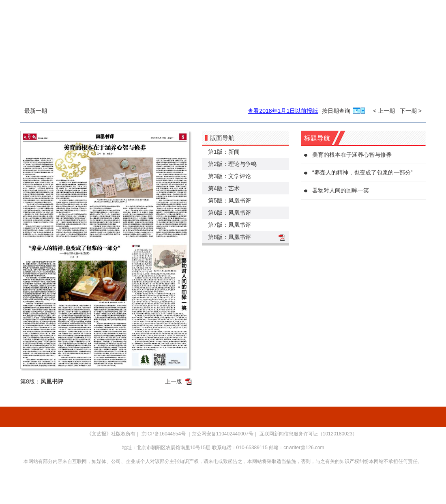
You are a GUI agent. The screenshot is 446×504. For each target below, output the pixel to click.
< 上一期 (384, 111)
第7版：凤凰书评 (229, 225)
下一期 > (411, 111)
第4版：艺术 (224, 188)
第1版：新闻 (224, 152)
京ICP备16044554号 (164, 434)
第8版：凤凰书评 (229, 237)
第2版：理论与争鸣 (232, 164)
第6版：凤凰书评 (229, 213)
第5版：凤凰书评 (229, 200)
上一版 (174, 381)
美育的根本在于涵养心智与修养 (352, 155)
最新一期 (36, 111)
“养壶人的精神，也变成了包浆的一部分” (362, 172)
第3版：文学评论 (229, 176)
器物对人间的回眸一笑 (341, 190)
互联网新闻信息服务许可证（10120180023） (308, 434)
